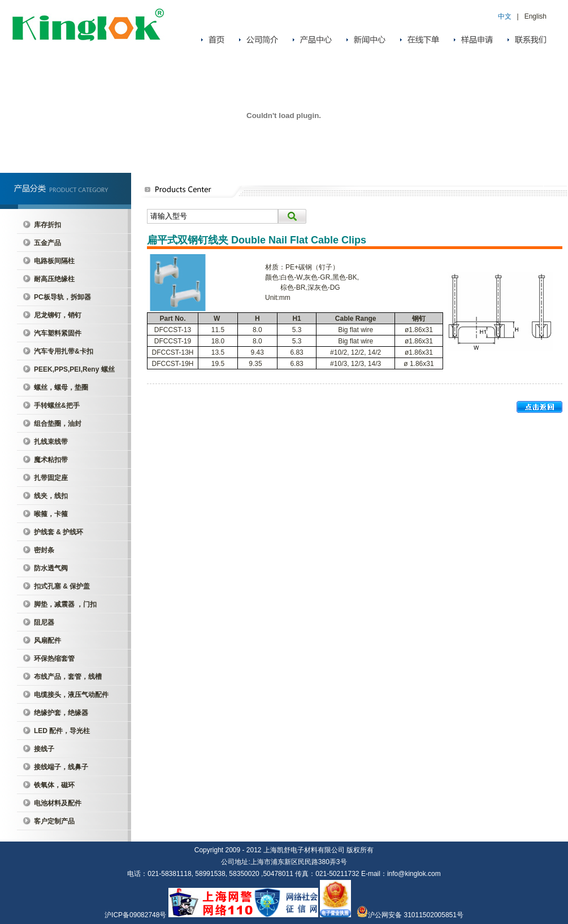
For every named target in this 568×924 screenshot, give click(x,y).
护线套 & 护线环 (58, 532)
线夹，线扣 (51, 496)
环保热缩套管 (54, 659)
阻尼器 (44, 622)
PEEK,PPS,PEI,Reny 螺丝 (74, 369)
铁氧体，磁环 (54, 785)
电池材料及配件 (58, 803)
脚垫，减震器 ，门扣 (65, 604)
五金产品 (47, 243)
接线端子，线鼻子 (61, 767)
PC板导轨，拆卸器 (62, 297)
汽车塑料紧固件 (58, 333)
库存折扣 (47, 225)
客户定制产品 (54, 821)
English (536, 16)
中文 (505, 16)
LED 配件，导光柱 (62, 731)
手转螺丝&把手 (57, 406)
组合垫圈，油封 (58, 424)
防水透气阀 (51, 568)
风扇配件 (47, 640)
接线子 (44, 749)
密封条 (44, 550)
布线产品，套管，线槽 (68, 677)
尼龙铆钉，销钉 (58, 315)
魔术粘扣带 (51, 460)
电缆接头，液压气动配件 (71, 695)
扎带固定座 (51, 478)
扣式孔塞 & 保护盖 (62, 586)
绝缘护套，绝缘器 (61, 713)
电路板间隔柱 (54, 261)
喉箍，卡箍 (51, 514)
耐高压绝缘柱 (54, 279)
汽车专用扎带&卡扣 (64, 351)
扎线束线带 (51, 442)
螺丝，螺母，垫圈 (61, 387)
